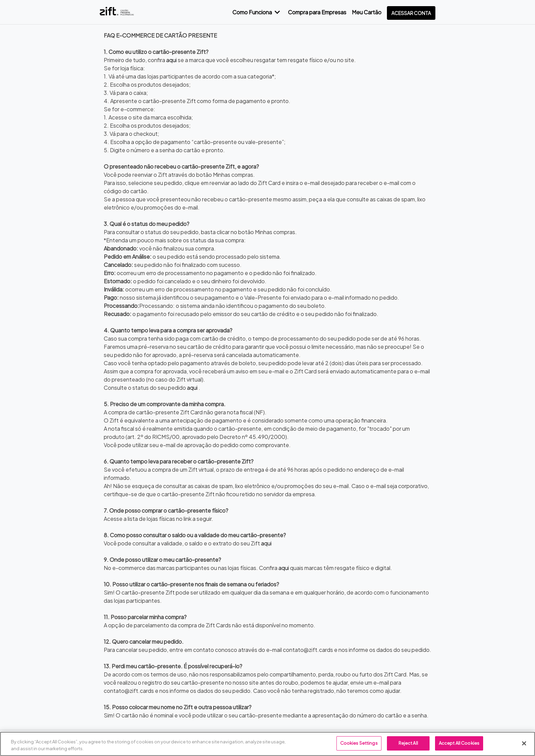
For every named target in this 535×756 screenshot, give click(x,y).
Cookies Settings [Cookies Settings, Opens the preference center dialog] (359, 743)
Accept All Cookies (459, 743)
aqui (171, 60)
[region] (267, 744)
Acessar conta (411, 13)
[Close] (524, 743)
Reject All (408, 743)
